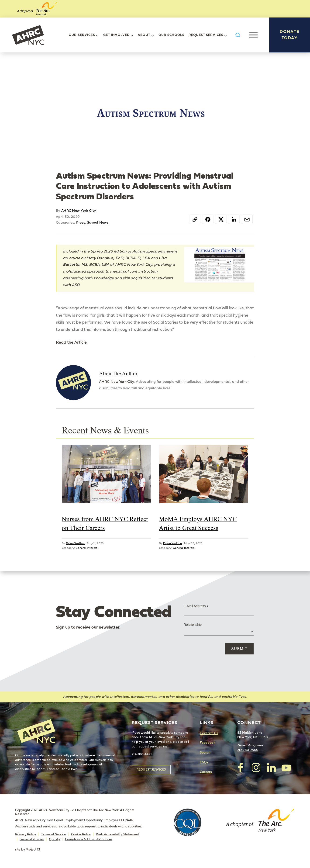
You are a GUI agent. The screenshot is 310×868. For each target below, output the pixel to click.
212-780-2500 (248, 750)
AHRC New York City (28, 35)
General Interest (86, 548)
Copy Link (195, 219)
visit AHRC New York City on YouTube (286, 768)
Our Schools (171, 35)
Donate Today (290, 35)
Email (247, 219)
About (144, 35)
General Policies (32, 839)
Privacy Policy (26, 834)
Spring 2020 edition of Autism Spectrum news (132, 251)
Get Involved (116, 35)
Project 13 (33, 850)
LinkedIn (234, 219)
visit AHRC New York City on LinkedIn (271, 768)
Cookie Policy (81, 834)
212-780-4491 (142, 754)
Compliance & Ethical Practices (89, 839)
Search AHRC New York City (238, 35)
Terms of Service (53, 834)
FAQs (204, 762)
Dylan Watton (75, 543)
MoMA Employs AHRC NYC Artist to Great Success (198, 523)
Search (205, 752)
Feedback (208, 743)
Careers (206, 772)
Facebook (208, 219)
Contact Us (209, 733)
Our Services (82, 35)
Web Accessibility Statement (118, 834)
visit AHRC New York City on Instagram (256, 768)
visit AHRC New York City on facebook (241, 768)
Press (81, 223)
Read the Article (71, 342)
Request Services (206, 35)
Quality (54, 839)
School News (98, 223)
